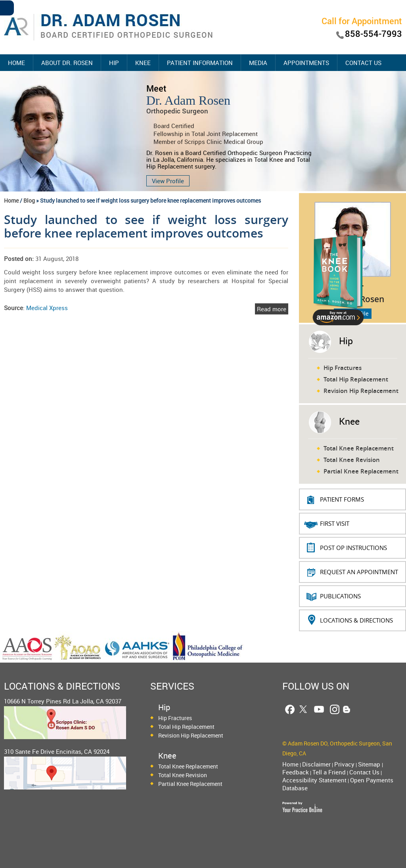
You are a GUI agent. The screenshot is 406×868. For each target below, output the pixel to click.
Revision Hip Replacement (361, 391)
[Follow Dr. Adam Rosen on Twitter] (303, 709)
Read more (272, 309)
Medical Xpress (47, 308)
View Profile (168, 181)
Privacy (344, 764)
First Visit (335, 523)
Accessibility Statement (314, 780)
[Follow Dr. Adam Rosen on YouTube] (319, 709)
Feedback (296, 772)
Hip (114, 63)
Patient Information (200, 63)
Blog (29, 200)
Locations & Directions (356, 620)
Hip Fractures (343, 368)
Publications (340, 596)
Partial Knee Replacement (361, 471)
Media (258, 63)
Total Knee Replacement (359, 448)
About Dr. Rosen (67, 63)
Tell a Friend (329, 772)
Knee (143, 63)
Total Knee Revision (352, 460)
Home (16, 63)
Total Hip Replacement (356, 379)
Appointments (306, 63)
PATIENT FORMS (342, 499)
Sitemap (370, 764)
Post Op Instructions (353, 548)
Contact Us (363, 63)
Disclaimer (316, 764)
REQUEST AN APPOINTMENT (359, 572)
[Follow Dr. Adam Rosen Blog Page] (347, 709)
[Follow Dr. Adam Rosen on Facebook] (290, 709)
